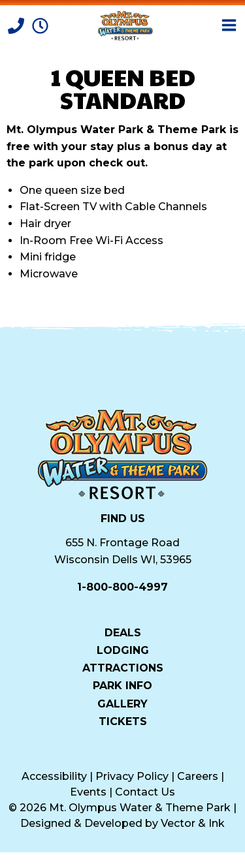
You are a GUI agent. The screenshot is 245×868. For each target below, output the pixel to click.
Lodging (123, 650)
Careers (198, 776)
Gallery (122, 704)
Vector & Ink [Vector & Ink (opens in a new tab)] (193, 823)
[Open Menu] (229, 25)
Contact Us (145, 792)
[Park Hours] (40, 24)
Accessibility (54, 776)
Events (88, 792)
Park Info (122, 685)
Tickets (123, 721)
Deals (123, 632)
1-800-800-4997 (122, 587)
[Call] (17, 24)
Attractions (123, 668)
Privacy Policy (132, 776)
